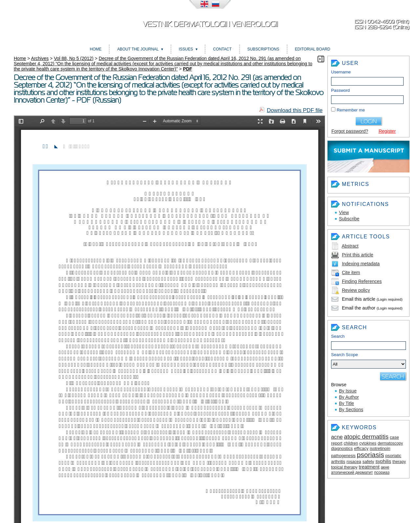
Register (387, 131)
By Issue (348, 391)
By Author (349, 397)
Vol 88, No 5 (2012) (74, 58)
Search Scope (368, 360)
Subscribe (349, 219)
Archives (40, 58)
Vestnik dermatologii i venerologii (210, 24)
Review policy (356, 290)
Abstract (350, 246)
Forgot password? (350, 131)
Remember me (351, 110)
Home (96, 49)
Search (338, 336)
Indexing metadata (361, 264)
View (344, 212)
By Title (346, 403)
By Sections (351, 410)
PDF (188, 69)
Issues (186, 49)
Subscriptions (263, 49)
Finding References (362, 281)
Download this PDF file (295, 110)
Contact (222, 49)
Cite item (351, 272)
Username (341, 72)
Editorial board (313, 49)
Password (340, 90)
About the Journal (138, 49)
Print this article (358, 255)
